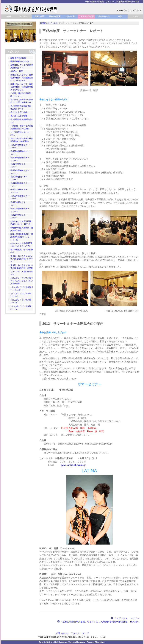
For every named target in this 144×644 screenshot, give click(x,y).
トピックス (24, 16)
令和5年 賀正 (17, 71)
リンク (135, 16)
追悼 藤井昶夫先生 (18, 58)
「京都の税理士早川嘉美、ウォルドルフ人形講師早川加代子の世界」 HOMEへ (98, 622)
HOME (9, 16)
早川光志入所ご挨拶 (19, 112)
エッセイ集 (70, 16)
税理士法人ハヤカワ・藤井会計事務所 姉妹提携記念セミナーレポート (22, 78)
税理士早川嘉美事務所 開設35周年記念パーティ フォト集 (22, 237)
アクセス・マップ (80, 633)
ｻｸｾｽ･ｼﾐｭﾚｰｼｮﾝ (103, 16)
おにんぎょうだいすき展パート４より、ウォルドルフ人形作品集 (22, 281)
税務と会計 (39, 16)
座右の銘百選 (55, 16)
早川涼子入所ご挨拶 (19, 116)
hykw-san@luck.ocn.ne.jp (73, 465)
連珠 (120, 16)
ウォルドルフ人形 (86, 16)
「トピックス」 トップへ (125, 618)
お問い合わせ (62, 633)
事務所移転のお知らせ (20, 61)
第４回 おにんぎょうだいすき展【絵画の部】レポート (22, 259)
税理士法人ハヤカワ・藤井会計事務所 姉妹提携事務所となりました (22, 87)
